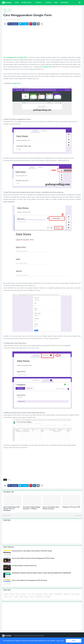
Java (11, 597)
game (78, 594)
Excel (73, 594)
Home (5, 11)
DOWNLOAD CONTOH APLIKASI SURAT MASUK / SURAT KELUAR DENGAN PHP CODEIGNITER (41, 573)
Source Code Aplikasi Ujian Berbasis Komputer (51, 508)
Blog (9, 11)
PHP (21, 597)
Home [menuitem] (17, 3)
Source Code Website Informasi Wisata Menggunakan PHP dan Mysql (33, 558)
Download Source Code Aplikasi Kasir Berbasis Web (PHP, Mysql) (32, 551)
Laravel (16, 597)
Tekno (26, 597)
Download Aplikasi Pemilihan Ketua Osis (24, 566)
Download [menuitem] (64, 3)
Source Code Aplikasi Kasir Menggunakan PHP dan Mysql (29, 580)
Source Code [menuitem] (26, 3)
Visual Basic (48, 597)
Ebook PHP (67, 594)
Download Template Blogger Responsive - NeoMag (32, 508)
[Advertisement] (42, 42)
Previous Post (7, 516)
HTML (6, 597)
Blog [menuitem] (56, 3)
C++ (33, 594)
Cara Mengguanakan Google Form (15, 57)
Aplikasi (12, 594)
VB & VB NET (39, 597)
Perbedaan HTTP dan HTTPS (71, 507)
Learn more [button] (60, 641)
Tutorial (32, 597)
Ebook (51, 594)
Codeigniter (39, 594)
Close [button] (74, 641)
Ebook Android (58, 594)
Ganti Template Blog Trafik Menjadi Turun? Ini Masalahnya (11, 509)
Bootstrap (23, 594)
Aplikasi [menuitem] (48, 3)
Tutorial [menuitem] (38, 3)
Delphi (46, 594)
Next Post (78, 516)
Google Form (47, 67)
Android (6, 594)
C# (29, 594)
